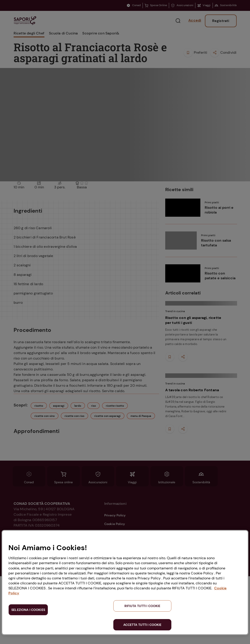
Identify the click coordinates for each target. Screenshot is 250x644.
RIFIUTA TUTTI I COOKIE (142, 606)
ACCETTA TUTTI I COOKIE (142, 625)
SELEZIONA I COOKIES (28, 610)
